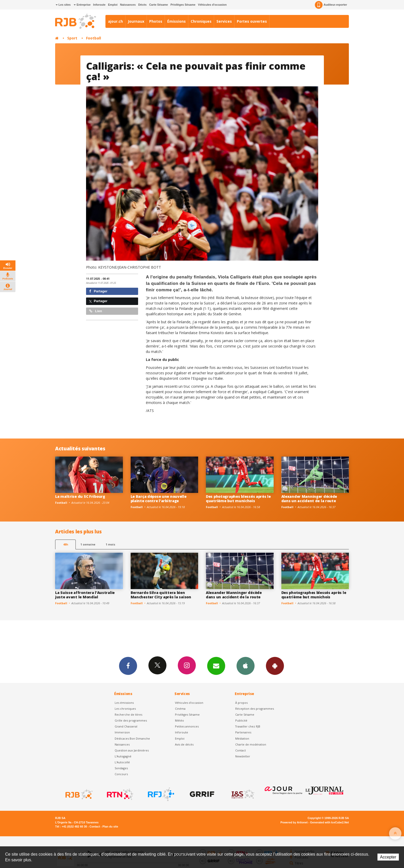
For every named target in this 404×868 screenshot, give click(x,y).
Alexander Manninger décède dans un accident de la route (309, 499)
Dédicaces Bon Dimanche (132, 738)
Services (224, 21)
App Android (275, 666)
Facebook (128, 666)
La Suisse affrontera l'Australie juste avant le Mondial (85, 595)
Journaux (136, 21)
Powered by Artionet (294, 822)
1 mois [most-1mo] (110, 544)
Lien (96, 311)
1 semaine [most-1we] (88, 544)
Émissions (176, 21)
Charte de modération (251, 744)
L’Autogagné (123, 756)
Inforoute (99, 5)
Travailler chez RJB (248, 726)
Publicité (241, 720)
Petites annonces (187, 726)
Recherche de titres (128, 714)
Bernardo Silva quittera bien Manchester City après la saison (161, 595)
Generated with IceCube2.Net (330, 822)
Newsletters (216, 666)
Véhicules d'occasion (212, 5)
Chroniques (201, 21)
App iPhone (246, 666)
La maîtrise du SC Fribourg (80, 496)
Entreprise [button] (82, 5)
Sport (72, 38)
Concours (121, 774)
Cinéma (180, 709)
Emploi (113, 5)
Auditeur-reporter (331, 5)
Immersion (122, 732)
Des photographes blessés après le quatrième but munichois (238, 499)
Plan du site (110, 826)
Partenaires (243, 732)
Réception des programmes (255, 709)
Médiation (242, 738)
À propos (241, 703)
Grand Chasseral (126, 726)
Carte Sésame (159, 5)
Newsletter (243, 756)
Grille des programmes (131, 720)
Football (94, 38)
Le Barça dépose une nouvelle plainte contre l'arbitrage (159, 499)
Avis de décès (184, 744)
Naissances (128, 5)
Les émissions (124, 703)
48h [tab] (66, 544)
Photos (156, 21)
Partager (98, 291)
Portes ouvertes (252, 21)
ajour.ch (115, 21)
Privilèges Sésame (183, 5)
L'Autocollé (122, 762)
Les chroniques (125, 709)
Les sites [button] (63, 5)
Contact (241, 750)
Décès (142, 5)
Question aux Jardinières (132, 750)
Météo (179, 720)
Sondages (121, 768)
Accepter (388, 857)
